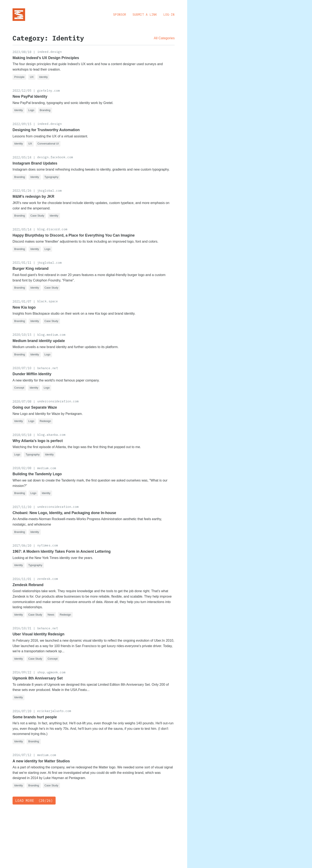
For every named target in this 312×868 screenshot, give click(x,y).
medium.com (47, 468)
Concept (19, 388)
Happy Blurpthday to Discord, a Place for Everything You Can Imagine (74, 235)
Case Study (37, 216)
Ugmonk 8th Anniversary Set (38, 678)
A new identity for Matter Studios (41, 761)
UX (32, 77)
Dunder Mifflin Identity (32, 374)
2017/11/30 (22, 507)
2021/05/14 (22, 229)
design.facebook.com (55, 157)
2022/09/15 (22, 124)
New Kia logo (24, 307)
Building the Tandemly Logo (37, 474)
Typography (52, 177)
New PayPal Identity (30, 96)
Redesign (45, 421)
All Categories (164, 38)
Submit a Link (145, 15)
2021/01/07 (22, 301)
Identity (43, 77)
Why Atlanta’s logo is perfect (38, 441)
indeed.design (49, 52)
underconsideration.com (58, 401)
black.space (48, 301)
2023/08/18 (22, 52)
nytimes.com (48, 545)
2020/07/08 (22, 401)
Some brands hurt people (35, 717)
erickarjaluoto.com (54, 711)
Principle (19, 77)
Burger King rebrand (31, 269)
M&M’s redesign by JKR (33, 196)
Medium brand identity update (39, 341)
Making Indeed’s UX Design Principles (46, 58)
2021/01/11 (22, 263)
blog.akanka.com (51, 435)
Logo (31, 110)
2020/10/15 (22, 335)
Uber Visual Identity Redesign (38, 634)
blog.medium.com (51, 335)
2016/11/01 (22, 579)
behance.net (48, 368)
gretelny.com (49, 91)
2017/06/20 (22, 546)
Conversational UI (48, 144)
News (51, 615)
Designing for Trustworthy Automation (46, 130)
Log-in (169, 15)
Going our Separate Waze (35, 407)
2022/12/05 (22, 91)
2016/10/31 (22, 628)
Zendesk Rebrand (28, 585)
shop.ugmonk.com (51, 672)
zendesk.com (48, 579)
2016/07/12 (22, 755)
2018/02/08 (22, 468)
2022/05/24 (22, 157)
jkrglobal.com (49, 191)
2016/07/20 (22, 711)
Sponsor (120, 15)
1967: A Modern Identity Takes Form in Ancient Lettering (62, 551)
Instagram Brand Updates (35, 163)
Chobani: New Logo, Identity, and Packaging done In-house (64, 513)
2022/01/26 (22, 191)
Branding (45, 110)
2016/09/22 (22, 672)
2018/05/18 (22, 435)
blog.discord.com (52, 229)
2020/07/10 (22, 368)
